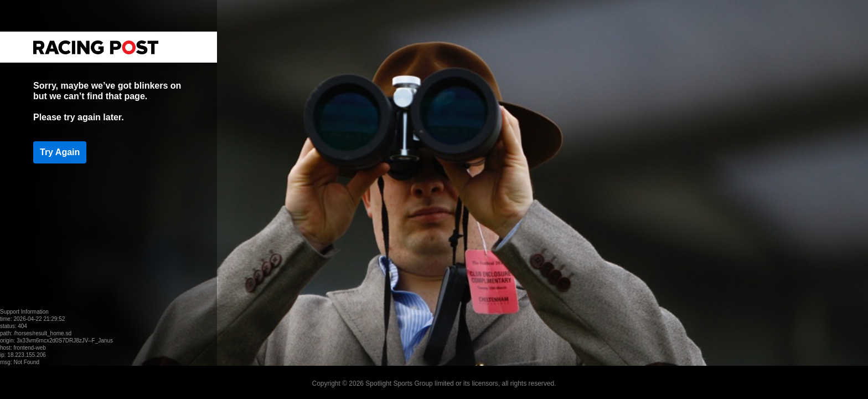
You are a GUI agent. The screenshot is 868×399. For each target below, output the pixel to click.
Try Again (60, 152)
